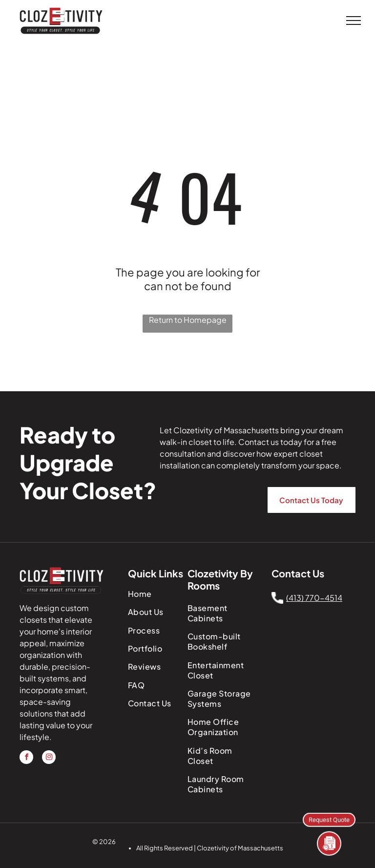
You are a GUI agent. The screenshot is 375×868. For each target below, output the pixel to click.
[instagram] (49, 758)
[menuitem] (159, 594)
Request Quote (329, 819)
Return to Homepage (188, 320)
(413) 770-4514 (314, 598)
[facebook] (26, 758)
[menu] (354, 21)
